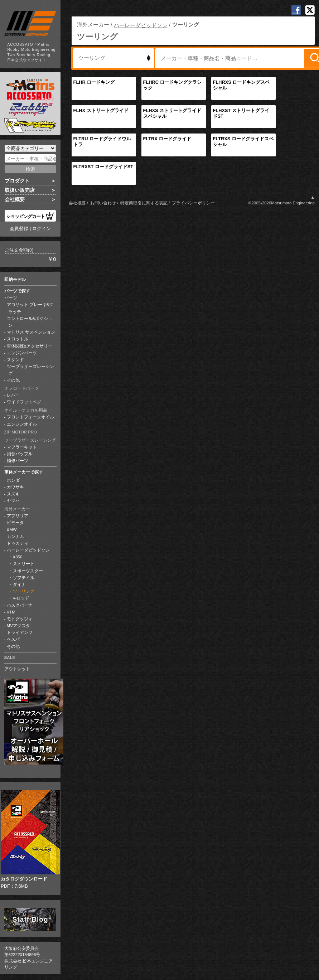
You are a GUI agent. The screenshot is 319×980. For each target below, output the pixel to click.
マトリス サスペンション (31, 332)
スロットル (18, 339)
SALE (10, 658)
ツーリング (24, 591)
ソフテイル (24, 578)
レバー (13, 395)
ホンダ (13, 480)
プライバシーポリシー (193, 203)
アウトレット (17, 669)
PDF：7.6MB (30, 839)
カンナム (15, 537)
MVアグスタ (18, 626)
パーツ (11, 298)
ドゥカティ (18, 543)
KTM (11, 612)
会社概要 (15, 199)
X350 (18, 557)
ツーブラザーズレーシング (30, 440)
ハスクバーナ (20, 605)
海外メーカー (17, 509)
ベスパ (13, 639)
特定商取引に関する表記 (144, 203)
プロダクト (17, 181)
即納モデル (15, 280)
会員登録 (19, 229)
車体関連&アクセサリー (30, 346)
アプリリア (18, 516)
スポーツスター (28, 571)
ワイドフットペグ (24, 402)
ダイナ (19, 584)
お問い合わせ (103, 203)
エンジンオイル (22, 424)
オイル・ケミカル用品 (26, 410)
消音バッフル (20, 454)
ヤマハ (13, 501)
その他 (13, 380)
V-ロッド (21, 598)
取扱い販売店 (20, 190)
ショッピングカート (30, 216)
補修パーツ (18, 461)
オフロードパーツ (21, 388)
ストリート (24, 564)
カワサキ (15, 487)
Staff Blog (30, 919)
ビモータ (15, 523)
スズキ (13, 494)
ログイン (42, 229)
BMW (12, 529)
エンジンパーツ (22, 353)
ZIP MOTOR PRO (21, 432)
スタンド (15, 360)
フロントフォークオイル (30, 417)
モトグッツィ (20, 619)
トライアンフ (20, 632)
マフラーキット (22, 447)
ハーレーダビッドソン (28, 550)
